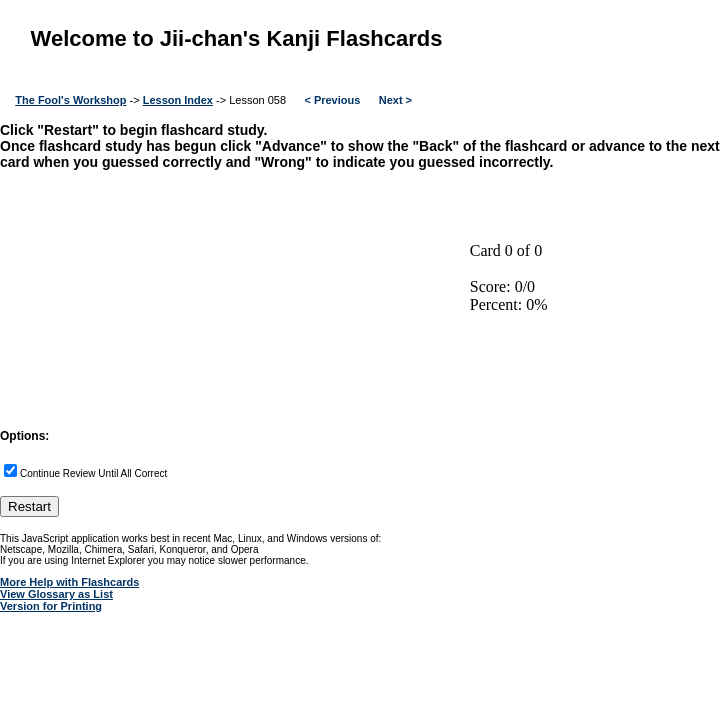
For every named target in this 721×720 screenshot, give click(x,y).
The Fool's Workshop (70, 100)
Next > (395, 100)
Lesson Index (178, 100)
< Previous (332, 100)
